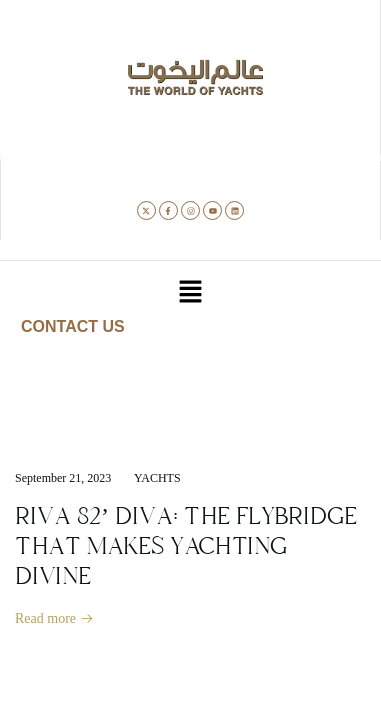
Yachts (157, 478)
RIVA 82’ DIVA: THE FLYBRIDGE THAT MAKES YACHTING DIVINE (186, 546)
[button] (190, 293)
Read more (54, 618)
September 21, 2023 (63, 478)
